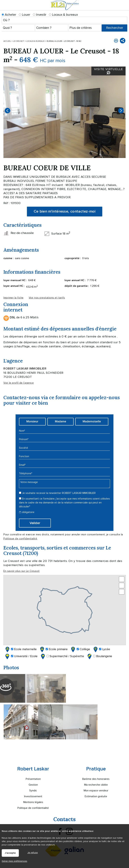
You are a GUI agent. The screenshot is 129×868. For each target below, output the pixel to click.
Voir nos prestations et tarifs (47, 298)
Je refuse (33, 853)
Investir (40, 15)
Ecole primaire (53, 649)
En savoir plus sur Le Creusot (22, 571)
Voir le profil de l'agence (19, 383)
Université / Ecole (21, 656)
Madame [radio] (61, 422)
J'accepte (10, 853)
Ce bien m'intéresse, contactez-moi (65, 211)
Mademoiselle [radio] (92, 422)
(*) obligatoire (27, 512)
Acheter (9, 15)
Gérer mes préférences (14, 861)
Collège (80, 649)
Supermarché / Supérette (62, 656)
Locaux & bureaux (63, 15)
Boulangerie (99, 656)
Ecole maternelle (21, 649)
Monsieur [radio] (32, 422)
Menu (124, 8)
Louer (25, 15)
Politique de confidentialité (20, 539)
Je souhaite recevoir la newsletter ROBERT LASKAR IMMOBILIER (59, 493)
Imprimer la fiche (14, 298)
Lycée (101, 649)
